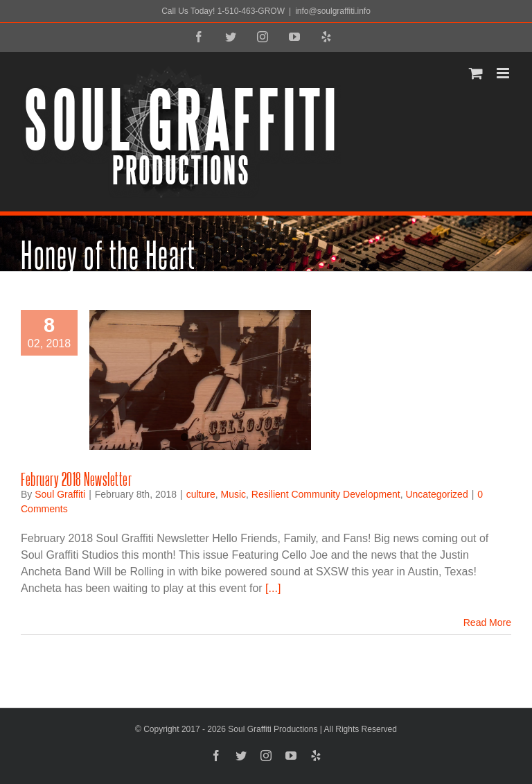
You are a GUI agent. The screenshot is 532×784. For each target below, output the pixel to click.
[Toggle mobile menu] (504, 73)
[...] (273, 588)
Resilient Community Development (326, 494)
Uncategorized (436, 494)
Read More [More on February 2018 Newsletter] (487, 622)
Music (234, 494)
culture (201, 494)
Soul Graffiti (60, 494)
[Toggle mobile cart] (476, 73)
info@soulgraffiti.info (333, 11)
